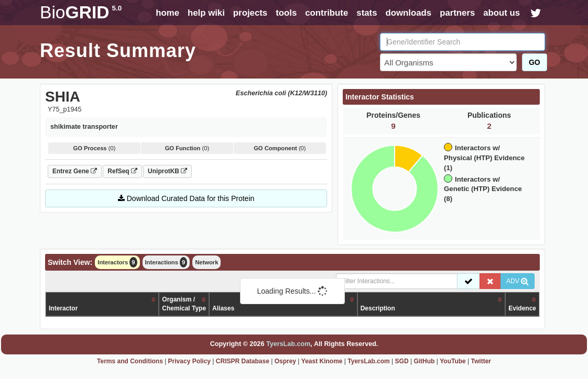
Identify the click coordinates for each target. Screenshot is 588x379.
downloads (408, 13)
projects (250, 13)
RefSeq (122, 171)
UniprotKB (167, 171)
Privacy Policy (189, 361)
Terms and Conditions (130, 361)
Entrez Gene (75, 171)
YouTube (453, 361)
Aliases (223, 308)
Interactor (63, 308)
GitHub (424, 361)
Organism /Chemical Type (184, 304)
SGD (402, 361)
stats (367, 13)
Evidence (522, 308)
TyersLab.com (288, 344)
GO (535, 62)
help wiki (206, 13)
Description (378, 308)
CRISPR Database (243, 361)
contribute (326, 13)
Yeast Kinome (322, 361)
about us (502, 13)
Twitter (481, 361)
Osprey (285, 361)
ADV (518, 281)
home (167, 13)
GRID (81, 12)
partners (457, 13)
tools (286, 13)
